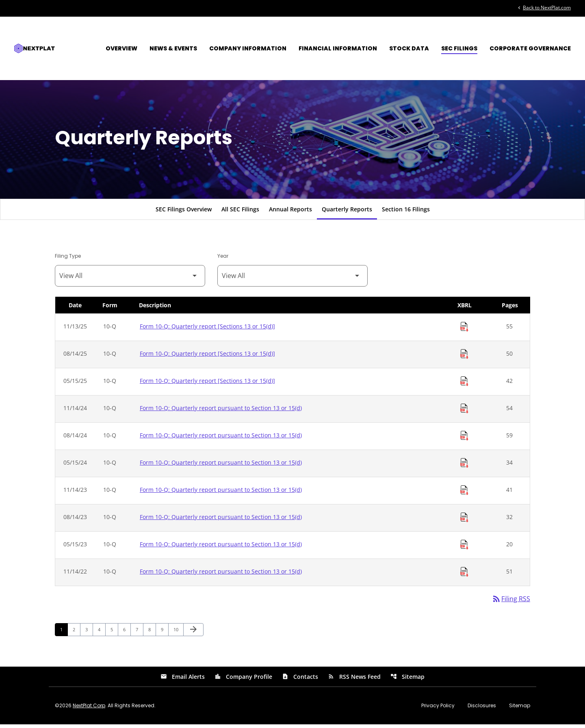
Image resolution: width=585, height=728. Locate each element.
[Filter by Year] (292, 279)
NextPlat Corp (89, 709)
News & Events (173, 48)
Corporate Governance (530, 48)
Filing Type (68, 259)
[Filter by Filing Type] (130, 279)
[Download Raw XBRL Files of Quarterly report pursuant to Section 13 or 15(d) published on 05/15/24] (464, 466)
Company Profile (243, 680)
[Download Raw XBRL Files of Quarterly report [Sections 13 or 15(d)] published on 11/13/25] (464, 330)
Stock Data (409, 48)
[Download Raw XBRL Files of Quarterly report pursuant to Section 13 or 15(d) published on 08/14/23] (464, 521)
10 (178, 633)
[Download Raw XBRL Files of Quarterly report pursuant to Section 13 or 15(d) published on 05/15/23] (464, 548)
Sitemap (407, 680)
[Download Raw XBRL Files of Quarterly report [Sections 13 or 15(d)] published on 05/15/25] (464, 385)
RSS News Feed (354, 680)
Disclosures (482, 709)
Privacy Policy (438, 709)
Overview (121, 48)
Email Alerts (183, 680)
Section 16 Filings (406, 212)
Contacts (300, 680)
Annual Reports (290, 212)
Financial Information (338, 48)
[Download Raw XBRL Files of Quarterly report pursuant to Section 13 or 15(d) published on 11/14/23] (464, 493)
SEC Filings (459, 48)
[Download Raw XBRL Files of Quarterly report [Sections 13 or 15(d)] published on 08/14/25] (464, 357)
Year (223, 259)
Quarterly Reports (347, 212)
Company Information (248, 48)
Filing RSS (511, 602)
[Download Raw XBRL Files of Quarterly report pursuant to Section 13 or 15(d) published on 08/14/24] (464, 439)
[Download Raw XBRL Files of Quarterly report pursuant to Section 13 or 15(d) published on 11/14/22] (464, 575)
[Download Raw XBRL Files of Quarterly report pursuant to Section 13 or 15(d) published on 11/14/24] (464, 412)
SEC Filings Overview (184, 212)
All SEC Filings (240, 212)
